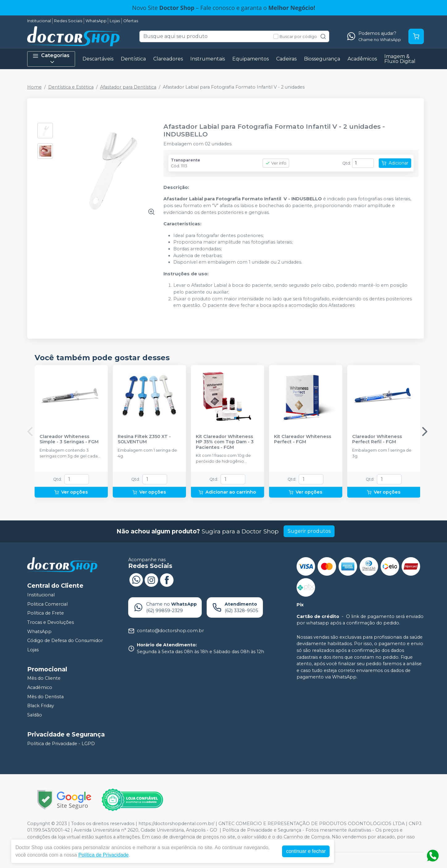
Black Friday (41, 706)
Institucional (39, 21)
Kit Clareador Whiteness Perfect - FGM (303, 439)
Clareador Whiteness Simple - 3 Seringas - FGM (69, 439)
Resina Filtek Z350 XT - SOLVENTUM (144, 439)
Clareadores (168, 59)
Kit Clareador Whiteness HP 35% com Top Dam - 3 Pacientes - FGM (225, 442)
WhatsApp (96, 21)
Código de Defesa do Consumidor (65, 641)
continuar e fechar (306, 851)
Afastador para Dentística (128, 87)
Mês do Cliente (44, 678)
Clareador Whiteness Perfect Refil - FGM (377, 439)
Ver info (276, 163)
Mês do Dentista (45, 697)
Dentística (133, 59)
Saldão (35, 715)
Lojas (115, 21)
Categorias (51, 59)
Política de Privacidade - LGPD (61, 744)
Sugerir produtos (309, 531)
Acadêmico (40, 687)
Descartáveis (98, 59)
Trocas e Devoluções (51, 622)
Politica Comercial (47, 604)
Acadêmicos (362, 59)
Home (34, 87)
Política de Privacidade (104, 855)
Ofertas (131, 21)
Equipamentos (251, 59)
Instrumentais (208, 59)
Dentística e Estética (71, 87)
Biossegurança (322, 59)
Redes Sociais (68, 21)
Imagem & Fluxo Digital (400, 59)
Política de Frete (46, 613)
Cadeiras (286, 59)
